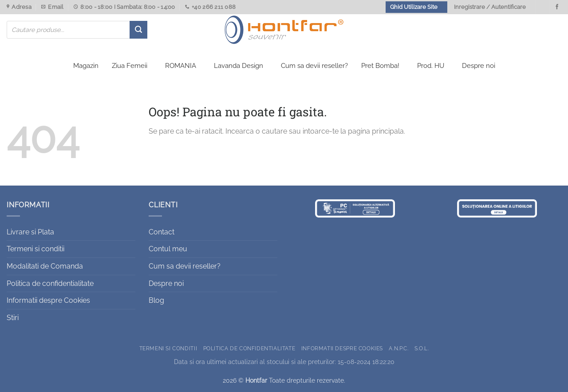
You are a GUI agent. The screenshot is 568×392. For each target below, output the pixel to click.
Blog (156, 300)
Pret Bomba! (380, 66)
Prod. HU (431, 66)
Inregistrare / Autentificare (490, 7)
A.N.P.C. (398, 348)
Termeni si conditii (35, 249)
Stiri (13, 318)
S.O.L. (422, 348)
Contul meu (168, 249)
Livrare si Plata (30, 232)
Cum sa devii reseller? (314, 66)
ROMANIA (181, 66)
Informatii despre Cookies (48, 300)
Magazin (86, 66)
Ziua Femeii (130, 66)
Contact (162, 232)
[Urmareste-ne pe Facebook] (557, 7)
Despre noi (479, 66)
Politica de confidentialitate (50, 283)
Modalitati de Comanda (45, 266)
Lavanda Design (239, 66)
